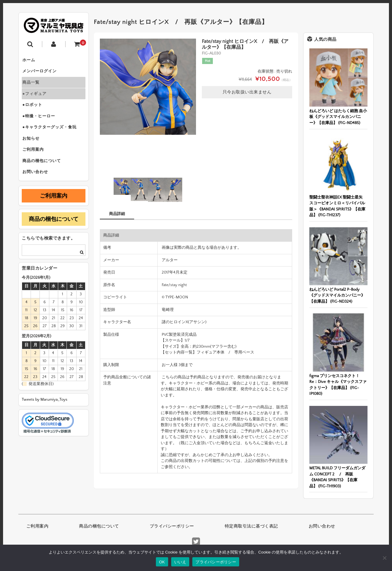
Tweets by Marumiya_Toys (45, 418)
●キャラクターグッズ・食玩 (52, 138)
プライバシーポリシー (172, 526)
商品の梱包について (44, 176)
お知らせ (33, 151)
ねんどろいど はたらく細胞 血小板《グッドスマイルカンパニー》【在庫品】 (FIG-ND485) (338, 117)
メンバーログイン (42, 74)
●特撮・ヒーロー (41, 125)
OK (162, 562)
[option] (148, 87)
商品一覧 (33, 86)
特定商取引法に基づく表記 (251, 526)
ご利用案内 (36, 164)
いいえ (180, 562)
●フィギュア (37, 99)
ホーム (31, 61)
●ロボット (35, 112)
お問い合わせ (38, 189)
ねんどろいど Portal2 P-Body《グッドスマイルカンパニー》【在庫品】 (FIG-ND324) (337, 295)
